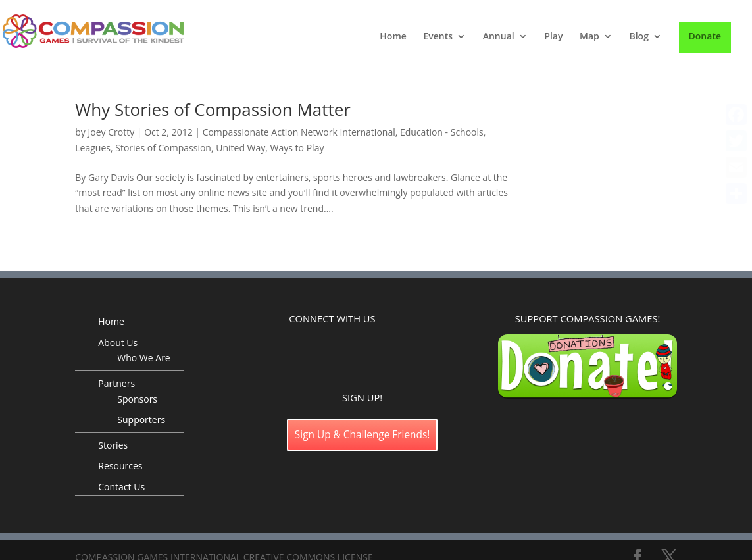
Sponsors (137, 399)
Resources (120, 466)
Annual (499, 37)
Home (393, 37)
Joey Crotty (112, 132)
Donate (705, 36)
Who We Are (143, 358)
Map (589, 37)
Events (438, 37)
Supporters (141, 420)
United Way (240, 148)
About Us (118, 343)
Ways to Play (297, 148)
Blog (639, 37)
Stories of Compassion (163, 148)
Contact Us (121, 487)
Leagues (93, 148)
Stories (113, 445)
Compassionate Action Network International (299, 132)
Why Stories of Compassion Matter (213, 109)
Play (553, 37)
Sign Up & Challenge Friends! (363, 435)
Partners (116, 383)
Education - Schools (442, 132)
